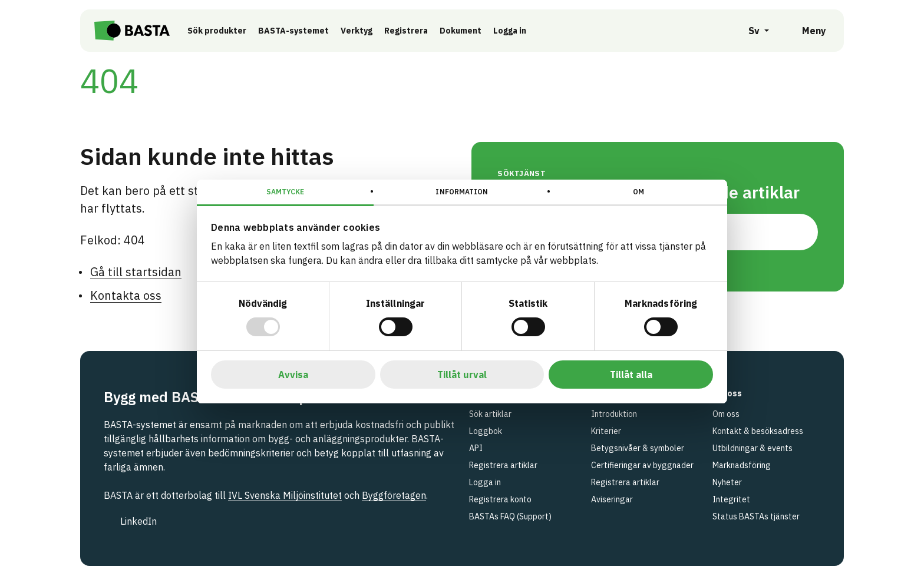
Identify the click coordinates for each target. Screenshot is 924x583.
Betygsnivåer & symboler (638, 448)
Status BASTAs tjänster (756, 516)
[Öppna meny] (806, 31)
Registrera (413, 31)
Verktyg (364, 31)
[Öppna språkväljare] (752, 31)
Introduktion (614, 414)
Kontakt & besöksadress (758, 431)
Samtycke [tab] (286, 192)
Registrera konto (500, 499)
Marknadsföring (742, 465)
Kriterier (606, 431)
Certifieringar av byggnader (642, 465)
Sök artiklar (490, 414)
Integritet (731, 499)
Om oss (726, 414)
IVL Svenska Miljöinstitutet (285, 495)
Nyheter (727, 482)
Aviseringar (612, 499)
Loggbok (486, 431)
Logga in (520, 30)
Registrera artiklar (503, 465)
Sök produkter (224, 31)
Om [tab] (638, 192)
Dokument (468, 31)
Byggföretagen (394, 495)
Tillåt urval (462, 375)
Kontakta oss (126, 295)
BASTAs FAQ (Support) (510, 516)
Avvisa (293, 375)
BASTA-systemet (301, 31)
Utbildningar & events (753, 448)
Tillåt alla (631, 375)
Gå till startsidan (136, 272)
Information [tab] (462, 192)
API (476, 448)
